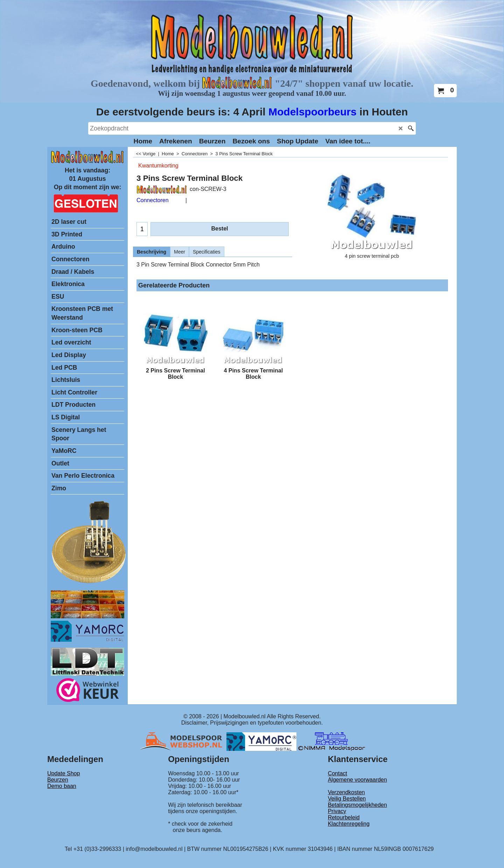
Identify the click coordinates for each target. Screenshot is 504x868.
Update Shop (64, 773)
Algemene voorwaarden (358, 780)
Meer (180, 252)
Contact (338, 773)
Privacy (337, 811)
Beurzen (58, 780)
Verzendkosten (346, 792)
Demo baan (62, 786)
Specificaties (207, 252)
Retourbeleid (344, 817)
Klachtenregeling (349, 824)
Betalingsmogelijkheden (358, 805)
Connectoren (153, 200)
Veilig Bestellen (347, 799)
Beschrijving (152, 252)
